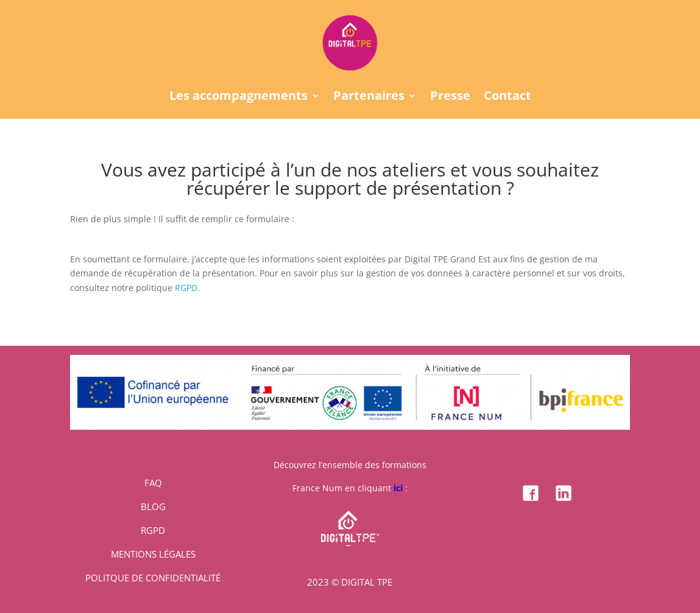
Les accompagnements (239, 97)
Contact (507, 97)
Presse (450, 97)
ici (398, 488)
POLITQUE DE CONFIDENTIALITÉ (153, 578)
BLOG (153, 506)
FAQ (153, 483)
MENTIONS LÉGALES (153, 554)
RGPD (186, 288)
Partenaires (369, 97)
